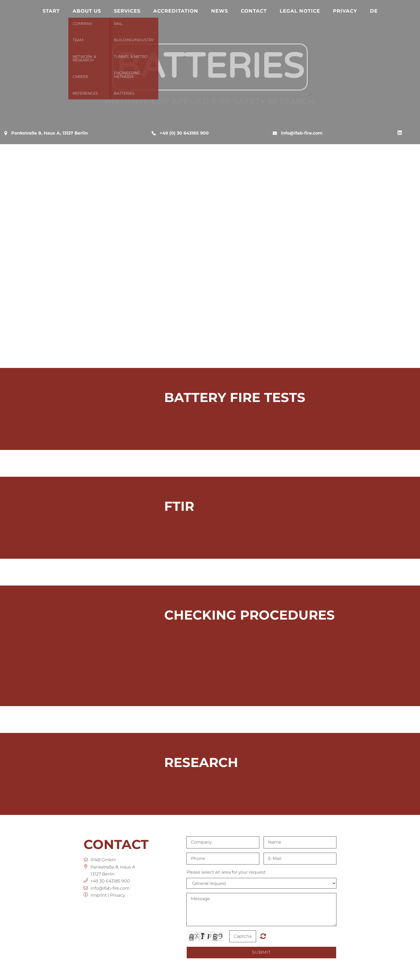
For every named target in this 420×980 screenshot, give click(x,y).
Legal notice (300, 11)
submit (261, 952)
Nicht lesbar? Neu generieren (263, 936)
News (220, 11)
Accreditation (176, 11)
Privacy (345, 11)
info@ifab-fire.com (302, 133)
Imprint (99, 895)
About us (87, 11)
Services (127, 11)
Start (51, 11)
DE (374, 11)
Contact (254, 11)
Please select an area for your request (226, 872)
